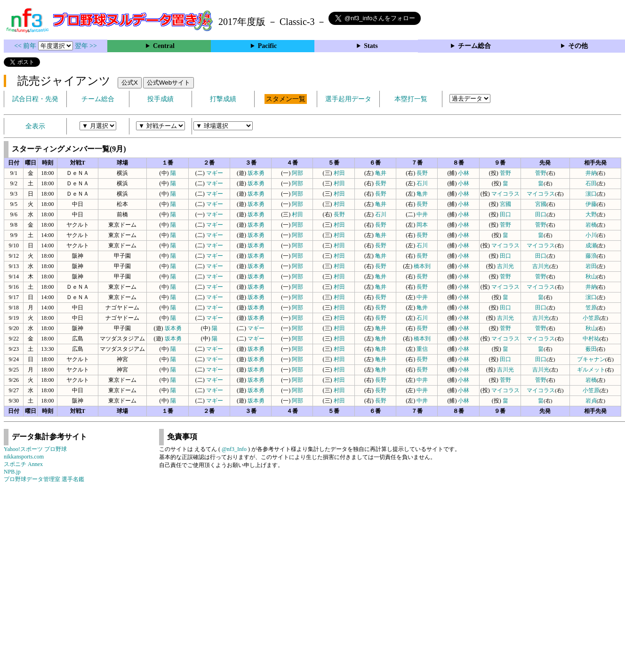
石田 (591, 183)
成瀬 (591, 245)
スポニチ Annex (23, 464)
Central (164, 46)
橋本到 (422, 266)
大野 (591, 214)
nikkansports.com (24, 457)
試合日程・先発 (35, 99)
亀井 (381, 173)
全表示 (35, 126)
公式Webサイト (168, 83)
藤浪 (591, 256)
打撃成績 (223, 99)
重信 (422, 349)
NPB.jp (12, 472)
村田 (339, 173)
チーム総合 (474, 46)
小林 (464, 173)
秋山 (591, 277)
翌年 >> (86, 46)
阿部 (297, 173)
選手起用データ (348, 99)
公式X (130, 83)
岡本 (422, 225)
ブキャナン (591, 359)
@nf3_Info (234, 449)
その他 (578, 46)
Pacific (267, 46)
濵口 (591, 194)
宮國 (505, 204)
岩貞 (591, 401)
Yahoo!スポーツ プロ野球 (35, 449)
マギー (215, 173)
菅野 (505, 173)
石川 (422, 183)
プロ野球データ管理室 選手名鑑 (44, 479)
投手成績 (160, 99)
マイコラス (505, 194)
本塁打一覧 (411, 99)
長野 (422, 173)
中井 (422, 214)
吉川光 (505, 266)
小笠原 (591, 318)
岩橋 (591, 225)
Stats (371, 46)
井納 (591, 173)
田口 (505, 214)
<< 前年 (26, 46)
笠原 (591, 308)
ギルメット (591, 370)
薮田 (591, 349)
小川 (591, 235)
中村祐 (591, 339)
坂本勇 (256, 173)
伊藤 (591, 204)
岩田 (591, 266)
